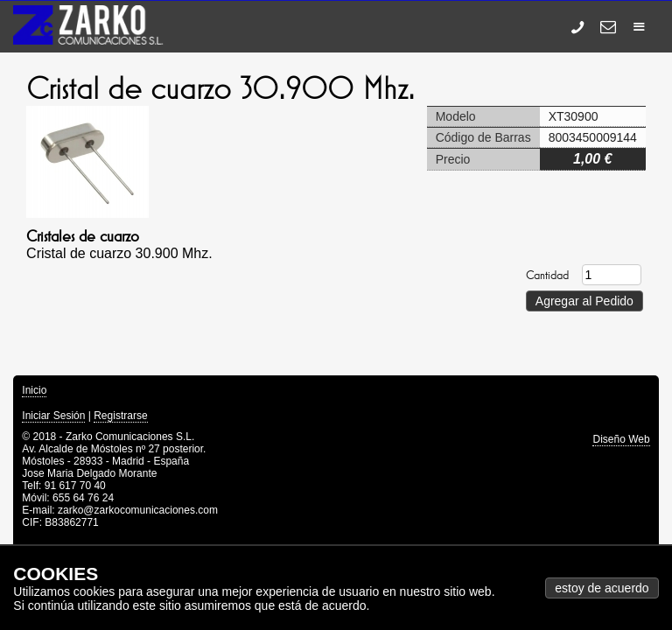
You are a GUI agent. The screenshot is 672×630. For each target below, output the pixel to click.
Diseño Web (621, 439)
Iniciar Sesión (53, 416)
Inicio (34, 390)
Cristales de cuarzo (83, 236)
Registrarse (120, 416)
